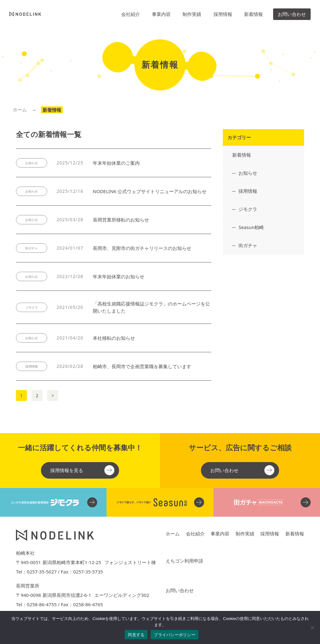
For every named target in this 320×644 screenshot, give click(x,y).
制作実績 (192, 14)
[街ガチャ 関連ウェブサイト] (267, 502)
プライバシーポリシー (175, 635)
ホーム (20, 110)
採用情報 (223, 14)
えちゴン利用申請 (184, 561)
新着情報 (253, 14)
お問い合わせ (292, 14)
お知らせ (248, 173)
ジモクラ (248, 209)
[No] (312, 627)
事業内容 (161, 14)
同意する (136, 635)
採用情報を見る (67, 470)
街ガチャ (248, 245)
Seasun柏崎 (251, 227)
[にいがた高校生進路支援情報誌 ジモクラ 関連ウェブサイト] (53, 502)
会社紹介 (131, 14)
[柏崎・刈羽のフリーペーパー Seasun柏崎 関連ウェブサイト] (160, 502)
